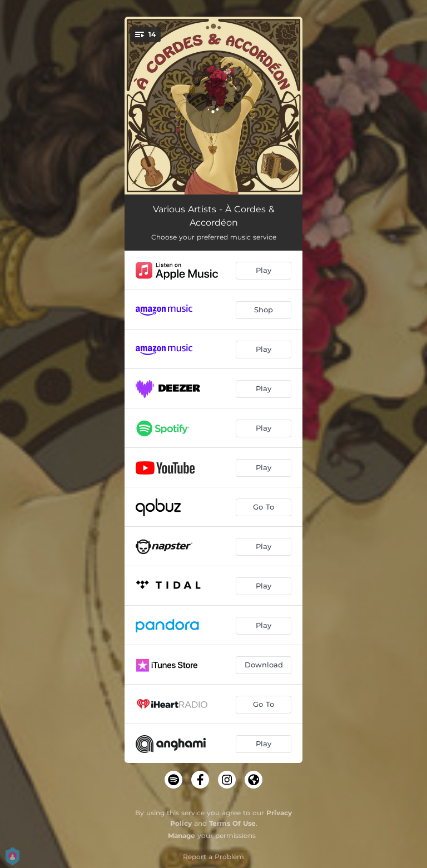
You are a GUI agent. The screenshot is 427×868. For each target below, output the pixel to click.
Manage (182, 835)
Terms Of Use (232, 823)
